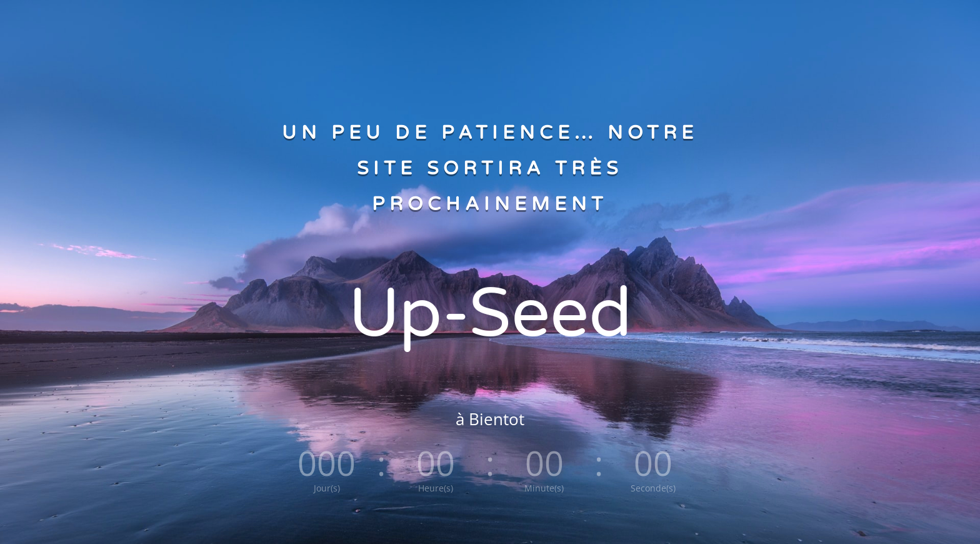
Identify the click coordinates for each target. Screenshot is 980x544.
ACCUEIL (405, 25)
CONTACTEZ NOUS (557, 25)
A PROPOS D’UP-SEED (472, 25)
